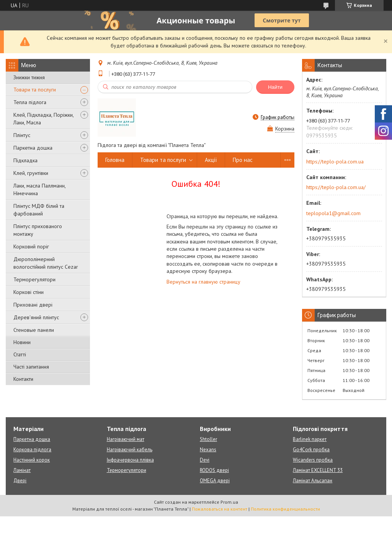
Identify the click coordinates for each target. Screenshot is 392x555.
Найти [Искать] (275, 87)
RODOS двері (214, 470)
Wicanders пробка (313, 460)
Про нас (243, 160)
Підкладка (25, 160)
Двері (20, 481)
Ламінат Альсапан (313, 481)
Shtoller (208, 439)
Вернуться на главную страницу (203, 282)
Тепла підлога (30, 102)
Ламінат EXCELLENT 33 (318, 470)
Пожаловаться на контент (220, 509)
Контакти (23, 379)
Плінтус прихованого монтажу (38, 230)
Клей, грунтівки (31, 173)
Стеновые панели (34, 330)
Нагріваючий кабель (130, 450)
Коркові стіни (29, 292)
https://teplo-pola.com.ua (335, 162)
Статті (20, 354)
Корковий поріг (31, 246)
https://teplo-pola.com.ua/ (336, 187)
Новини (22, 342)
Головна (115, 160)
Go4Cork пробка (311, 450)
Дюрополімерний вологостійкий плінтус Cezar (46, 263)
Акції (211, 160)
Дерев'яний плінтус (36, 317)
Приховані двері (33, 305)
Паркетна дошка (33, 148)
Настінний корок (32, 460)
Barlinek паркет (310, 439)
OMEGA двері (215, 481)
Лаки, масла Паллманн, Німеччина (39, 189)
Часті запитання (31, 367)
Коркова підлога (32, 450)
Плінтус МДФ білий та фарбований (39, 210)
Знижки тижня (29, 77)
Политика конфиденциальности (285, 509)
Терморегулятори (34, 279)
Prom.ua (229, 502)
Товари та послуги (35, 90)
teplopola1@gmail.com (333, 213)
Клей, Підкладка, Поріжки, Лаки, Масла (43, 119)
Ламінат (22, 470)
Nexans (208, 450)
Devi (205, 460)
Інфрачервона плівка (130, 460)
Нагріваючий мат (126, 439)
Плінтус (22, 135)
